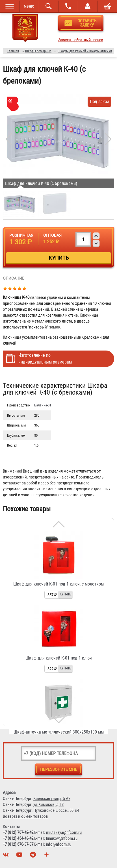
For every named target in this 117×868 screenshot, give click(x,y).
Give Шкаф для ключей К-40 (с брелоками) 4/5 (20, 288)
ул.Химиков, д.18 (48, 804)
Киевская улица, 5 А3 (52, 799)
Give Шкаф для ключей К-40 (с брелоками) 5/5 (24, 288)
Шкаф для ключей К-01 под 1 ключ (59, 658)
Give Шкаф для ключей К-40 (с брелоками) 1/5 (5, 288)
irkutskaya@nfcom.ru (64, 832)
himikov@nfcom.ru (62, 838)
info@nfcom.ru (59, 844)
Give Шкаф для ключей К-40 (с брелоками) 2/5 (10, 288)
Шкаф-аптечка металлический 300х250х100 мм (59, 732)
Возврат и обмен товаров (25, 816)
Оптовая (52, 235)
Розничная (21, 235)
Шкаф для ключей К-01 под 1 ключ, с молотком (58, 584)
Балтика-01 (43, 405)
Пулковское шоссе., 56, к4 (56, 810)
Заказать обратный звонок (81, 40)
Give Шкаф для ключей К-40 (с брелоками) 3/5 (15, 288)
